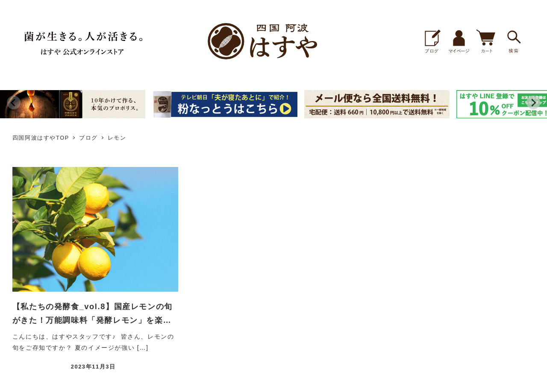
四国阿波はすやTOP (41, 138)
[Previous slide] (14, 102)
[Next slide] (533, 102)
